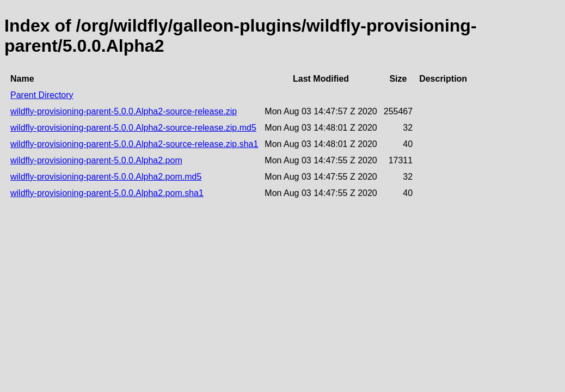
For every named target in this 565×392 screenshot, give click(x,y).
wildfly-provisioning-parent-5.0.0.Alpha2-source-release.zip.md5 (133, 128)
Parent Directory (42, 95)
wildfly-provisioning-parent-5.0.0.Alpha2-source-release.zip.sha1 (134, 144)
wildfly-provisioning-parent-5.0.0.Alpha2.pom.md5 (106, 177)
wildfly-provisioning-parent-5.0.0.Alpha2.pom (96, 160)
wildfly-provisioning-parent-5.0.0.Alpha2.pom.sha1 (107, 193)
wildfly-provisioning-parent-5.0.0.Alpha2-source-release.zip (124, 111)
